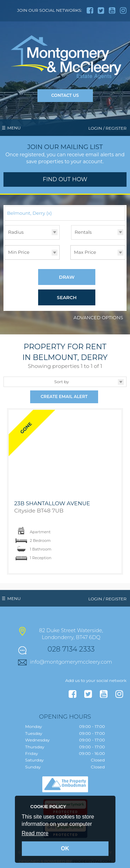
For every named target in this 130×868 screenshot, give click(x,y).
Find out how (65, 179)
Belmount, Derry (30, 213)
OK (65, 848)
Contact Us (65, 95)
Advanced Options (98, 318)
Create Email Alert (64, 397)
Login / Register (107, 128)
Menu (14, 128)
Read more (35, 833)
